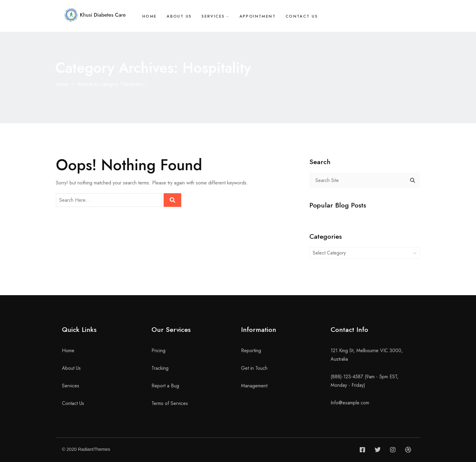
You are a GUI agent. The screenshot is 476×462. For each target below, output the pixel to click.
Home (148, 17)
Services (213, 17)
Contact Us (304, 17)
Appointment (259, 17)
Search (413, 180)
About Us (179, 17)
